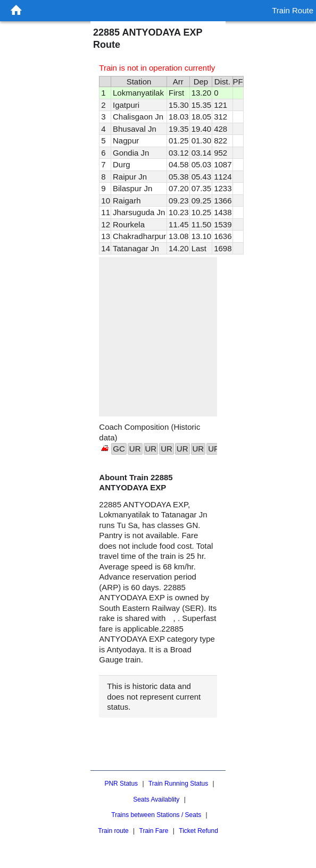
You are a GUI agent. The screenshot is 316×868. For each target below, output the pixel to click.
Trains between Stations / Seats (156, 815)
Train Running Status (178, 784)
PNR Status (121, 784)
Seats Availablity (156, 799)
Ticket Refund (198, 831)
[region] (158, 337)
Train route (113, 831)
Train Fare (154, 831)
